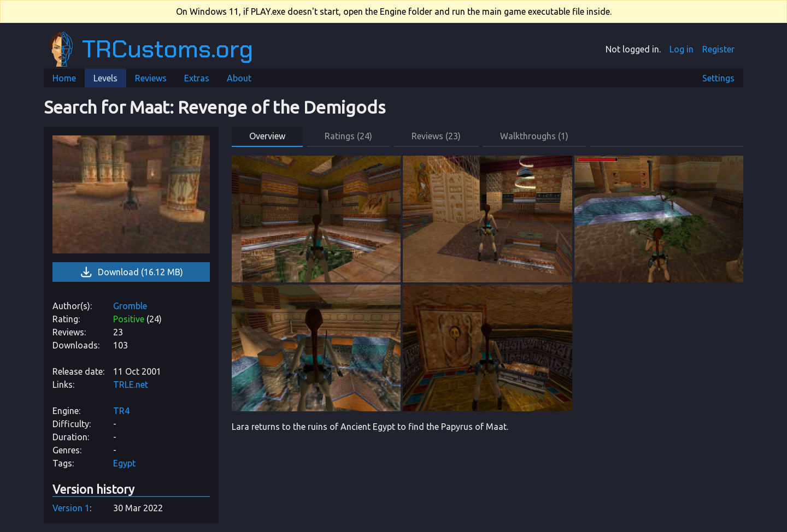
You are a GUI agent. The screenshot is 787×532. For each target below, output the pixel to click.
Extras (197, 78)
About (239, 78)
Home (64, 78)
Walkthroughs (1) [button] (534, 136)
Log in (682, 49)
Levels (105, 78)
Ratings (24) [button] (348, 136)
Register (718, 49)
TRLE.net (131, 385)
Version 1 (71, 508)
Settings (718, 78)
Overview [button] (267, 136)
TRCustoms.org (151, 49)
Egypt (124, 463)
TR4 (121, 411)
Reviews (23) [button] (436, 136)
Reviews (151, 78)
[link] (131, 194)
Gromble (130, 306)
